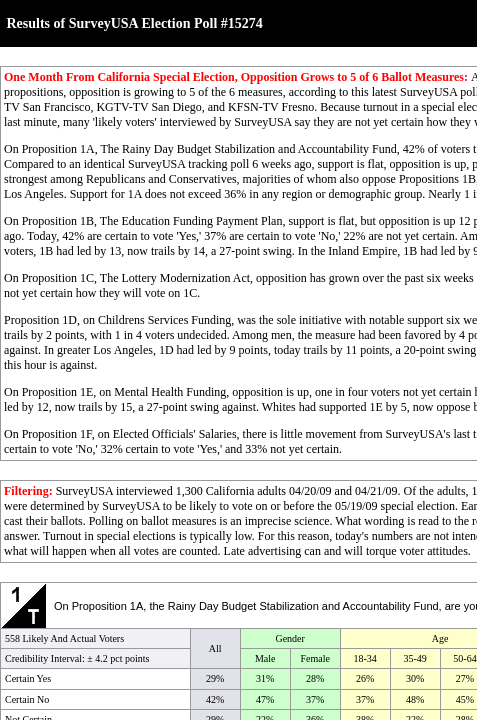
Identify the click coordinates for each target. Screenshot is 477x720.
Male (265, 658)
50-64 (464, 658)
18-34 (364, 658)
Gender (289, 638)
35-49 (414, 658)
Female (314, 658)
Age (440, 638)
